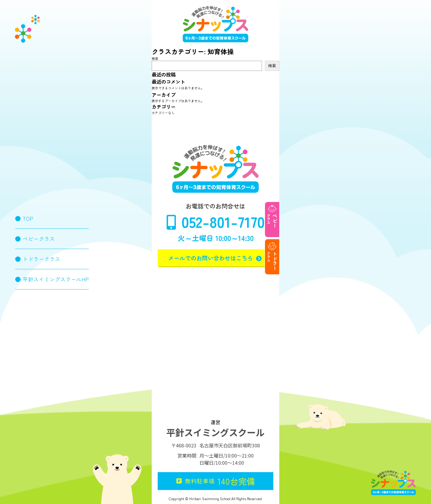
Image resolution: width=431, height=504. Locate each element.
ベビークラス (39, 239)
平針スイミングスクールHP (56, 279)
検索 (155, 58)
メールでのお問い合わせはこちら (216, 258)
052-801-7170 (216, 221)
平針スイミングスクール (215, 432)
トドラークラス (41, 259)
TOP (28, 218)
